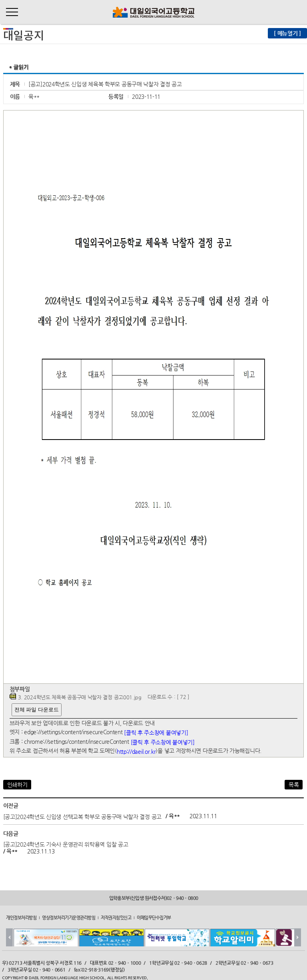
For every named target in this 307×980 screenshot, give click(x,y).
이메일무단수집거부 (154, 918)
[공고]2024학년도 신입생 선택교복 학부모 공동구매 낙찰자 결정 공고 (82, 816)
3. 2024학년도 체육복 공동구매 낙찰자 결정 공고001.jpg (80, 697)
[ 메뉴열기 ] (287, 33)
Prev (9, 937)
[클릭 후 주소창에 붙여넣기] (156, 733)
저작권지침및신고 (116, 918)
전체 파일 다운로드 (37, 710)
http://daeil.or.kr (136, 751)
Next (298, 937)
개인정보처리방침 (21, 918)
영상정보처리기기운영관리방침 (69, 918)
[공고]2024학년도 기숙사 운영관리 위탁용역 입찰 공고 (66, 844)
